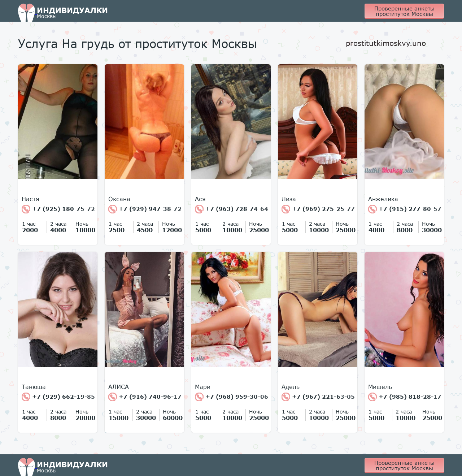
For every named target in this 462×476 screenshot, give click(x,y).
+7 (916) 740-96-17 (145, 397)
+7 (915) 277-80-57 (405, 209)
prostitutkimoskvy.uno (386, 43)
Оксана (119, 199)
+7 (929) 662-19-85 (58, 397)
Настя (30, 199)
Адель (291, 387)
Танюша (34, 387)
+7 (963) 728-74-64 (232, 209)
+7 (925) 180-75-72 (58, 209)
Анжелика (383, 199)
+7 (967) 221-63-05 (318, 397)
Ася (200, 199)
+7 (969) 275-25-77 (318, 209)
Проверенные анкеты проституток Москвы (404, 11)
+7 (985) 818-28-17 (405, 397)
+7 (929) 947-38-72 (145, 209)
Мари (203, 387)
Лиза (289, 199)
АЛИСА (119, 387)
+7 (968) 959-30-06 (232, 397)
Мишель (380, 387)
